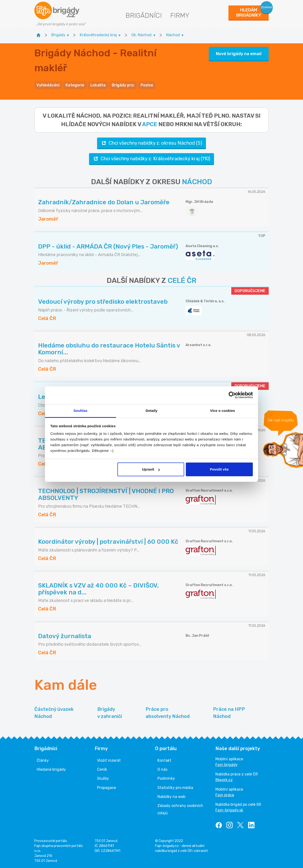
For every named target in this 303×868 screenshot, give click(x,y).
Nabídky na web (171, 797)
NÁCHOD (197, 182)
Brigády (110, 713)
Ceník (102, 769)
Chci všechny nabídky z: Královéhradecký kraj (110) (151, 159)
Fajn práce (225, 795)
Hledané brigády (51, 769)
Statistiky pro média (175, 788)
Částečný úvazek (54, 713)
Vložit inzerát (109, 760)
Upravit (151, 469)
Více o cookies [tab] (223, 411)
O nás (162, 769)
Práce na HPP (229, 713)
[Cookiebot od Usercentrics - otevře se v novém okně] (232, 395)
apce (150, 124)
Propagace (107, 788)
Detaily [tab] (151, 411)
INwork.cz (224, 780)
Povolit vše (219, 469)
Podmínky (166, 778)
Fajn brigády (227, 765)
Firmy (180, 16)
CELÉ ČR (182, 280)
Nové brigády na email (239, 54)
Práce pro (168, 713)
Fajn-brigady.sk (229, 810)
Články (43, 760)
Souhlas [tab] (80, 411)
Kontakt (164, 760)
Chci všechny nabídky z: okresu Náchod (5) (151, 143)
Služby (103, 778)
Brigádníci (144, 16)
